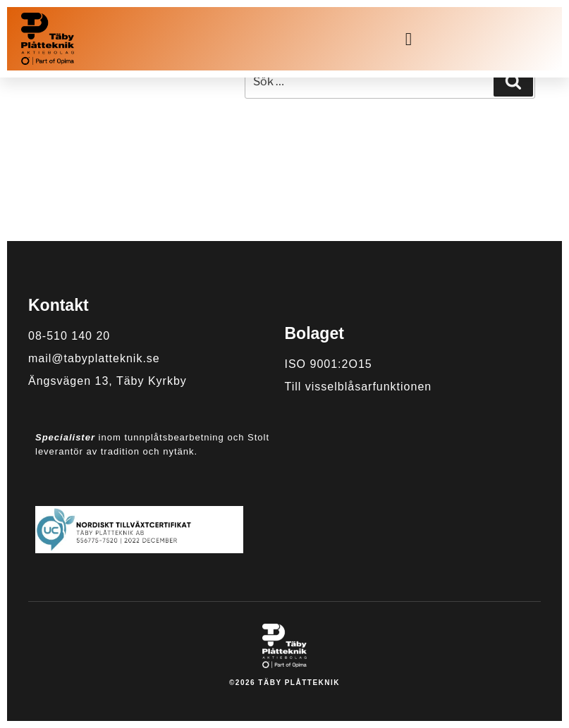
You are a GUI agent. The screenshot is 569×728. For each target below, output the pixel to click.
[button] (409, 39)
